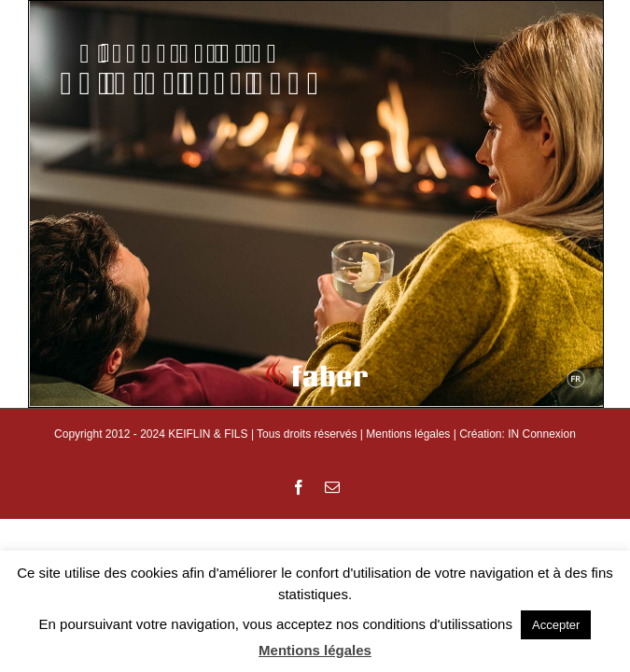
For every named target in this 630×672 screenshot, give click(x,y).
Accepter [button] (556, 625)
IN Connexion (542, 434)
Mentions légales (408, 434)
